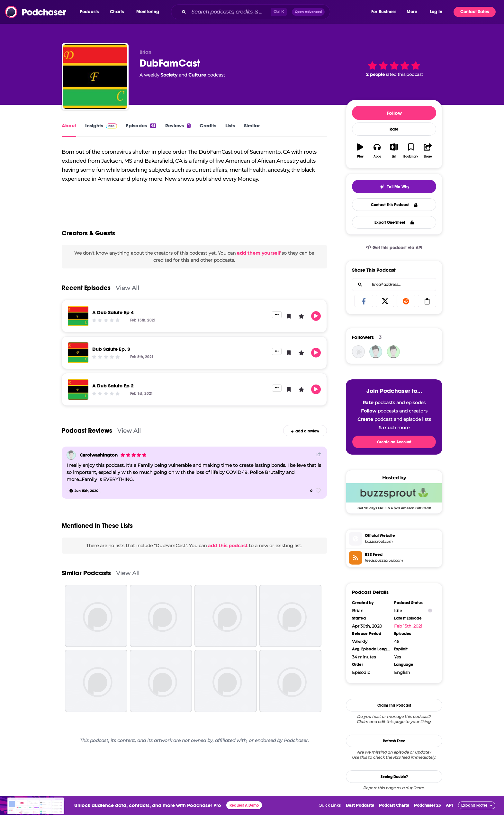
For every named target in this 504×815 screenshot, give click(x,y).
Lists (230, 126)
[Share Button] (319, 455)
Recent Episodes (86, 288)
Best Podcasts (360, 805)
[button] (91, 12)
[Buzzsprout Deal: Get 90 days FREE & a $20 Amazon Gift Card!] (394, 496)
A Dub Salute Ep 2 (113, 386)
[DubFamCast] (95, 77)
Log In (436, 12)
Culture (197, 75)
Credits (208, 126)
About (69, 126)
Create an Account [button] (394, 442)
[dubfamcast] (358, 352)
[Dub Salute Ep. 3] (78, 353)
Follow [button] (394, 113)
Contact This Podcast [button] (394, 205)
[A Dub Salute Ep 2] (78, 390)
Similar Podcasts (86, 573)
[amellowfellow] (393, 352)
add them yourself (259, 253)
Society (169, 75)
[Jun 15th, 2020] (84, 491)
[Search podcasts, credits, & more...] (230, 12)
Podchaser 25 (427, 805)
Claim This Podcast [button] (394, 705)
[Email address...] (394, 285)
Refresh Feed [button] (394, 741)
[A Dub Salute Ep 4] (78, 316)
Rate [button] (394, 129)
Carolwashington (99, 456)
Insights (101, 126)
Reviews (178, 126)
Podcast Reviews (87, 431)
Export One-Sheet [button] (394, 222)
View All (127, 288)
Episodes (141, 126)
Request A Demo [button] (244, 805)
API (449, 805)
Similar (252, 126)
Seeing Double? (394, 777)
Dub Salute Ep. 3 (111, 349)
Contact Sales (475, 12)
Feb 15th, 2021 (408, 626)
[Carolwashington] (71, 455)
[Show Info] (430, 611)
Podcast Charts (394, 805)
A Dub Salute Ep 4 (113, 313)
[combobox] (271, 12)
